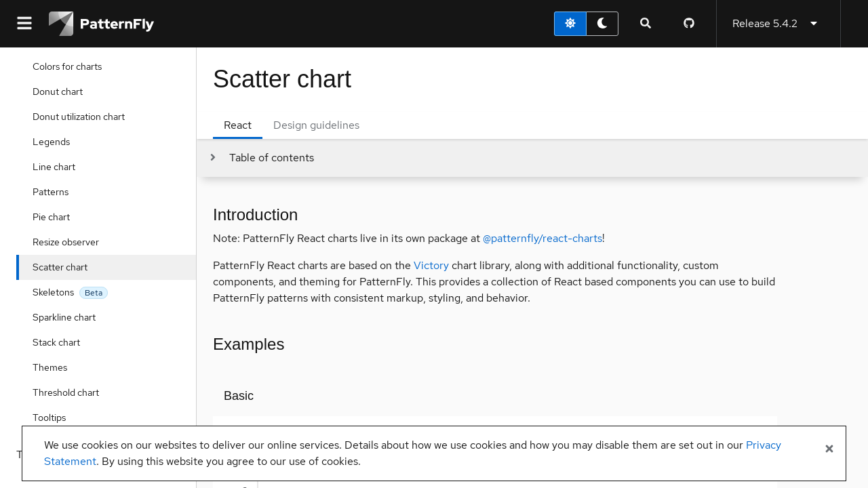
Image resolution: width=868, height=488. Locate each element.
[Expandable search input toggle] (646, 24)
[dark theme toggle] (602, 24)
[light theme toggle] (570, 24)
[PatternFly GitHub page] (689, 24)
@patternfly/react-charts (542, 238)
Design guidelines (316, 125)
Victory (431, 265)
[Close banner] (829, 449)
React (238, 125)
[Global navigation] (24, 24)
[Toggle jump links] (261, 158)
